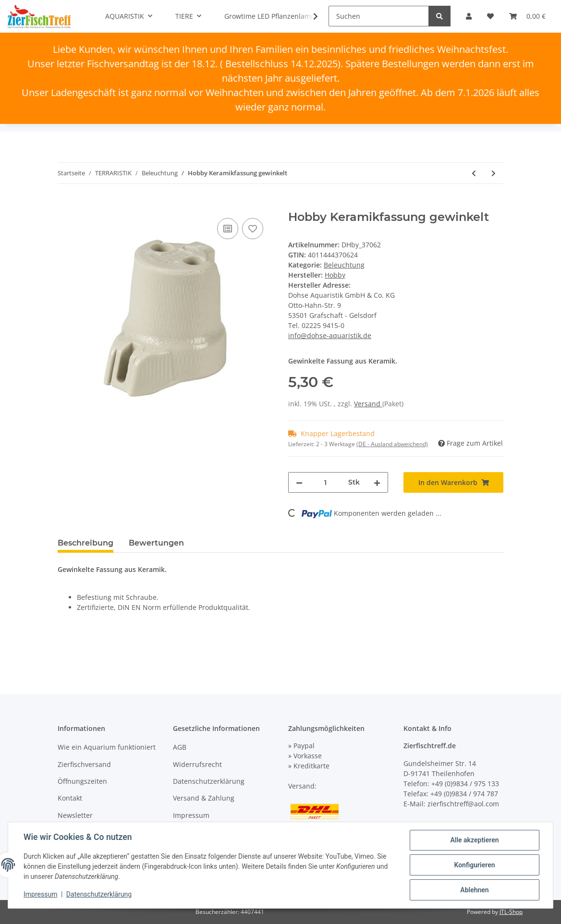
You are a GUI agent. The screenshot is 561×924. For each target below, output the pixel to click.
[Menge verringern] (299, 482)
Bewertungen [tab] (156, 543)
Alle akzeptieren (474, 840)
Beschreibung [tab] (85, 543)
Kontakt (70, 798)
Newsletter (75, 815)
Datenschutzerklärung (209, 781)
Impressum (191, 815)
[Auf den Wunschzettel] (253, 229)
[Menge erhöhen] (377, 482)
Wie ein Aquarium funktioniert (107, 747)
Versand (368, 404)
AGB (180, 747)
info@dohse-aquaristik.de (330, 335)
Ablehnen (474, 890)
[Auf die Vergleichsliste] (228, 229)
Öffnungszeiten (82, 781)
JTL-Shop (511, 912)
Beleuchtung (344, 265)
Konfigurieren (474, 865)
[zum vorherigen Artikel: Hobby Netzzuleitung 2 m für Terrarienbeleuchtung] (474, 173)
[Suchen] (379, 16)
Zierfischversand (84, 764)
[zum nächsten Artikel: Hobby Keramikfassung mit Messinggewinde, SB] (494, 173)
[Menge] (325, 482)
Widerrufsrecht (197, 764)
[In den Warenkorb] (65, 205)
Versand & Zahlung (204, 798)
